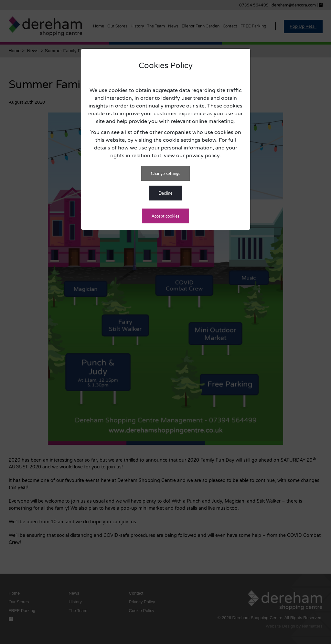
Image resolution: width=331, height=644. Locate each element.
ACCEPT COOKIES (165, 216)
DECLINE (165, 193)
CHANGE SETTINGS (166, 173)
